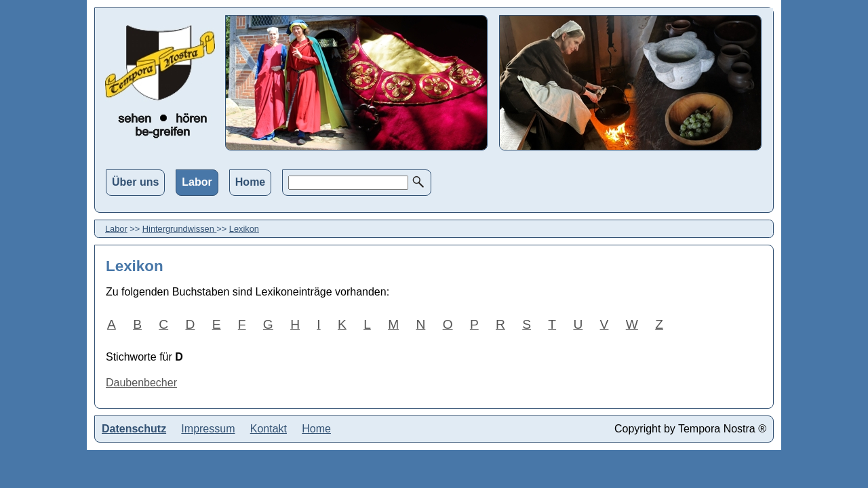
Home (250, 182)
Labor (197, 182)
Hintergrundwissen (180, 229)
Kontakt (269, 429)
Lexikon (244, 229)
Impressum (208, 429)
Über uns (135, 182)
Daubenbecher (141, 383)
